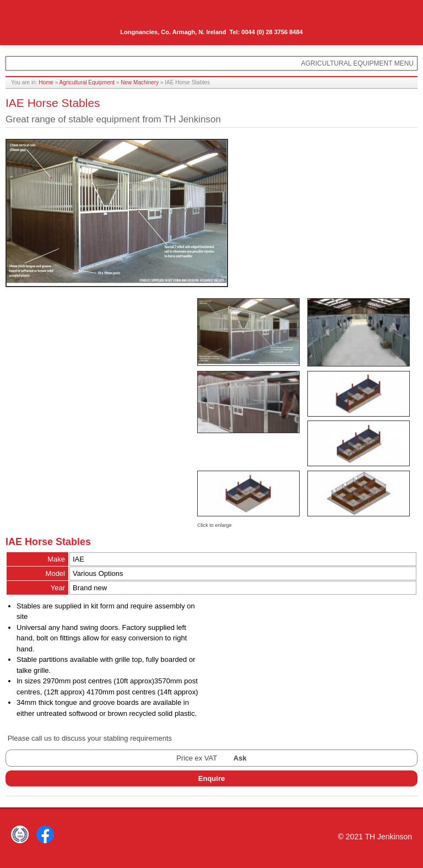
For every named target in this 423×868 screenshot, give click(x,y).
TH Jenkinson (55, 17)
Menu (399, 15)
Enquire (211, 778)
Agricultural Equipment (87, 82)
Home (46, 82)
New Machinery (140, 82)
